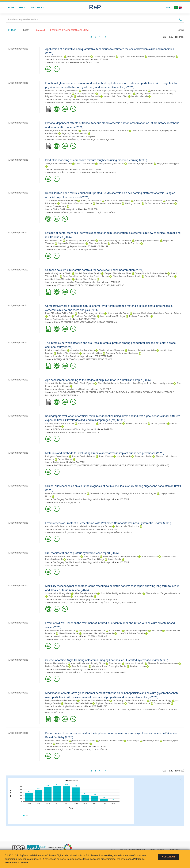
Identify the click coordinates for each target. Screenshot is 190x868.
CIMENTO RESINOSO (100, 533)
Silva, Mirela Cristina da (108, 383)
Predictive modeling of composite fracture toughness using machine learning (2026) (96, 160)
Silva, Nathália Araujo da (56, 383)
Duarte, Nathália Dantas (118, 313)
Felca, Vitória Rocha (91, 130)
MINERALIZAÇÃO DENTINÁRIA (101, 212)
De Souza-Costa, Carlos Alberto (159, 203)
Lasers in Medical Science (65, 636)
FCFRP (90, 99)
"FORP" (28, 31)
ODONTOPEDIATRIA (69, 395)
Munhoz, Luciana (159, 423)
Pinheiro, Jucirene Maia (136, 423)
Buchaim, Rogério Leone (60, 316)
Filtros (12, 30)
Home (11, 8)
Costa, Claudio (115, 559)
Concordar (168, 857)
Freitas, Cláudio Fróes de (57, 666)
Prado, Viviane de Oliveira (84, 741)
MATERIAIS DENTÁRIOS (91, 173)
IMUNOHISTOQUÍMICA (99, 603)
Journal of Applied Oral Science (67, 706)
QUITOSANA (60, 285)
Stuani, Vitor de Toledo (91, 200)
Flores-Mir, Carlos (151, 741)
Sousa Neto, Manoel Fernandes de (98, 633)
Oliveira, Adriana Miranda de (112, 350)
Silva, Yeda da (115, 663)
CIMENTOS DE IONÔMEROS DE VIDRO (146, 103)
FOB (96, 209)
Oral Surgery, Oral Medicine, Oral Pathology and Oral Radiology (81, 499)
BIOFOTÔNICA (101, 140)
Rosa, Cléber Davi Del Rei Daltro (60, 313)
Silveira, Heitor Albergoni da (58, 593)
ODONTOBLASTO (78, 212)
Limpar (181, 30)
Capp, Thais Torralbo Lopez (131, 56)
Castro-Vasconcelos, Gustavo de (60, 630)
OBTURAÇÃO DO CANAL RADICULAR (88, 640)
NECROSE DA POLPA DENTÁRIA (114, 392)
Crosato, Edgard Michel (104, 56)
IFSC (96, 99)
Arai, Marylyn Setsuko (85, 94)
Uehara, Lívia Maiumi (81, 526)
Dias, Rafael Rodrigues (111, 593)
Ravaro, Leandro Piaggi (161, 700)
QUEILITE (76, 503)
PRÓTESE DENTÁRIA (135, 465)
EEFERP (103, 356)
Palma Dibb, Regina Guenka (140, 164)
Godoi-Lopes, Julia (54, 241)
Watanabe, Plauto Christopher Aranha (120, 556)
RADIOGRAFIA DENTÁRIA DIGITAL (70, 433)
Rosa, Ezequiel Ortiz (54, 56)
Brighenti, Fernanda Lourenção (59, 96)
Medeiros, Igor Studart (102, 526)
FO (101, 59)
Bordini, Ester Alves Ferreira (118, 200)
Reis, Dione (157, 630)
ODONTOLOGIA (86, 140)
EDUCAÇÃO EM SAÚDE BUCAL (68, 750)
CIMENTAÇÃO (61, 533)
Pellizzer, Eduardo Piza (140, 316)
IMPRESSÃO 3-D (62, 212)
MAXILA (71, 603)
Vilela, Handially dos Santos (111, 164)
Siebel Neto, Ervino (143, 456)
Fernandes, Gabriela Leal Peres (95, 700)
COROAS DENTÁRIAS (107, 322)
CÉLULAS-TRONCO (77, 250)
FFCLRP (105, 246)
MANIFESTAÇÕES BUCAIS (66, 566)
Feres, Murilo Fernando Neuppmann (73, 744)
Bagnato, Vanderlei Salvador (75, 133)
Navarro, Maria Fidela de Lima (78, 703)
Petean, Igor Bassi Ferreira (147, 241)
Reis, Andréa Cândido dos (127, 526)
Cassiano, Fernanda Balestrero (148, 200)
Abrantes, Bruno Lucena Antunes (163, 663)
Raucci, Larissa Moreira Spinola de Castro (128, 91)
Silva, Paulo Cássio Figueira (81, 383)
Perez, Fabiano (106, 456)
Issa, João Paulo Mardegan (113, 316)
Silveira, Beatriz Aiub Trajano (95, 91)
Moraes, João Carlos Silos (115, 96)
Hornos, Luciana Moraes (111, 423)
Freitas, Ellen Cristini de (68, 353)
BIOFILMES (60, 103)
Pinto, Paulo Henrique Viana (160, 383)
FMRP (102, 389)
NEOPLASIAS (60, 603)
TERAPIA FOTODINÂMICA (66, 140)
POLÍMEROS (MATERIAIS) (157, 465)
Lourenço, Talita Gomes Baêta (142, 350)
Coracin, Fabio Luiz (87, 423)
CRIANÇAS (116, 603)
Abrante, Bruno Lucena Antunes (60, 423)
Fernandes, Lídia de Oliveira (109, 203)
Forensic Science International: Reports (71, 59)
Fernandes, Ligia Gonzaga (117, 493)
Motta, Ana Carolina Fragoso (143, 493)
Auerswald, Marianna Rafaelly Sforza (88, 663)
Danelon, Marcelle (140, 96)
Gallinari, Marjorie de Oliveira (58, 273)
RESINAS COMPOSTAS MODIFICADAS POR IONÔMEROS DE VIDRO (96, 103)
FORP (106, 59)
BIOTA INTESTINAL (88, 359)
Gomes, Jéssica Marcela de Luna (148, 313)
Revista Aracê (59, 462)
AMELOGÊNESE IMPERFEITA (68, 392)
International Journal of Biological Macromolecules (76, 282)
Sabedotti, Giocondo (135, 663)
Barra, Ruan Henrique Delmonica (78, 276)
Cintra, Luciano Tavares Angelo (127, 276)
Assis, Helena (115, 630)
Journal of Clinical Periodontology (68, 356)
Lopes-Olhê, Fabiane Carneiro (72, 243)
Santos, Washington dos (137, 630)
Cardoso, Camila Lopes (59, 596)
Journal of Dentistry (62, 99)
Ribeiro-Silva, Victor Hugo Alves (81, 241)
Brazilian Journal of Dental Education (70, 747)
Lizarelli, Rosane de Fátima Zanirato (62, 130)
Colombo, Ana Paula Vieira (83, 350)
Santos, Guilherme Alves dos (92, 630)
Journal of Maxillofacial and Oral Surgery (71, 599)
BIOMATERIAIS (110, 173)
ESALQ (92, 169)
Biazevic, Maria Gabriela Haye (161, 56)
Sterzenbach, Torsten (163, 94)
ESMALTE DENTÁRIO (64, 322)
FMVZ (87, 319)
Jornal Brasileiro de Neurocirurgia (68, 669)
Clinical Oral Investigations (65, 209)
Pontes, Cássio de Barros (84, 456)
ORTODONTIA (123, 709)
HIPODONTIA (136, 392)
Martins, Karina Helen (132, 593)
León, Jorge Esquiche (84, 596)
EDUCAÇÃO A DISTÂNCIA (95, 750)
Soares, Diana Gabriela (56, 206)
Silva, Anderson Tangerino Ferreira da (163, 593)
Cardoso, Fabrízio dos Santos (115, 130)
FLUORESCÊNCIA (62, 503)
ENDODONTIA (61, 250)
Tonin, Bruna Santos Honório (58, 164)
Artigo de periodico (18, 49)
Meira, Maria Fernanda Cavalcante (61, 700)
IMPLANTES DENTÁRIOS (113, 465)
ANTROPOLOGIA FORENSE (67, 63)
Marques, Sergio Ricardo (79, 56)
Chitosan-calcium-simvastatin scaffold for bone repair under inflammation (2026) (94, 270)
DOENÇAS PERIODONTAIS (66, 359)
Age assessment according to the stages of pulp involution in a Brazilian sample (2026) (98, 380)
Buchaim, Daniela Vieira (86, 316)
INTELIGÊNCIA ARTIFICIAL (67, 173)
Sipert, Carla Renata (98, 243)
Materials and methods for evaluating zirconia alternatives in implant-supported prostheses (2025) (105, 453)
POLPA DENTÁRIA (95, 250)
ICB (99, 246)
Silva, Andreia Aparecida (86, 593)
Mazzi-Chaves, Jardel (69, 633)
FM (105, 669)
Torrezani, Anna (97, 493)
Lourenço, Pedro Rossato (57, 741)
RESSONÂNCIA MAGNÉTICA (67, 673)
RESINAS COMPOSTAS (79, 533)
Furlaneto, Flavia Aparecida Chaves (122, 353)
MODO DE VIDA (105, 359)
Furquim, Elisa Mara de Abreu (118, 273)
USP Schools (37, 8)
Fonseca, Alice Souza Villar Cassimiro (63, 556)
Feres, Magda (133, 741)
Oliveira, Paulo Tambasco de (58, 94)
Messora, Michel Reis (92, 353)
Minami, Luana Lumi (55, 493)
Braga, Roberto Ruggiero (168, 164)
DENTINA (59, 640)
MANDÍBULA (86, 63)
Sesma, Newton (65, 459)
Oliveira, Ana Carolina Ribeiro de (147, 130)
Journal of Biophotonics (64, 137)
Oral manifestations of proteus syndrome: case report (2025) (82, 553)
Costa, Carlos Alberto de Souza (159, 276)
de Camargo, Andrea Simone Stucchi (116, 94)
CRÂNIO (96, 63)
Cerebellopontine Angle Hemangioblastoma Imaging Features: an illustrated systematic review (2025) (107, 660)
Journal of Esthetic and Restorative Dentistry (73, 529)
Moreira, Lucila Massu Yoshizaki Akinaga (86, 559)
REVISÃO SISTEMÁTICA (121, 533)
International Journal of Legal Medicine (71, 389)
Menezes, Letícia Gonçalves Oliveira (62, 91)
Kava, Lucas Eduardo (85, 164)
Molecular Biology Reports (65, 246)
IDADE (56, 395)
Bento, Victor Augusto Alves (91, 313)
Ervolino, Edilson (101, 276)
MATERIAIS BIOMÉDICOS (66, 465)
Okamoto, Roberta (173, 313)
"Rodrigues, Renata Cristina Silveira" (71, 31)
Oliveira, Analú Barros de (89, 96)
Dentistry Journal (61, 319)
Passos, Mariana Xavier (75, 493)
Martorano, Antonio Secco (163, 91)
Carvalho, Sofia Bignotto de (58, 526)
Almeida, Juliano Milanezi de (58, 279)
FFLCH (94, 636)
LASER (111, 140)
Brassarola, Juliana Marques (133, 383)
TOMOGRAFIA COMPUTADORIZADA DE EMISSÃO (104, 673)
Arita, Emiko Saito (150, 556)
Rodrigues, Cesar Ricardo (57, 456)
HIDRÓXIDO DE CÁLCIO (77, 285)
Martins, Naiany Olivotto (56, 663)
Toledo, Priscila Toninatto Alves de (76, 203)
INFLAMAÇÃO (118, 285)
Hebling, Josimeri (133, 203)
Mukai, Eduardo (124, 456)
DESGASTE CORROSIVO (85, 322)
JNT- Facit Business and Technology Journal (73, 429)
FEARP (85, 169)
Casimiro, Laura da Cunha (111, 741)
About (22, 8)
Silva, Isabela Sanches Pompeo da (61, 200)
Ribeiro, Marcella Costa (56, 350)
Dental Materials (60, 169)
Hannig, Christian (144, 94)
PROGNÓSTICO (128, 603)
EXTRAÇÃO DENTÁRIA (153, 392)
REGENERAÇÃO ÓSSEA (100, 285)
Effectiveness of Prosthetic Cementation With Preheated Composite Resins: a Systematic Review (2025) (108, 523)
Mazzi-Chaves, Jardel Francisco (125, 243)
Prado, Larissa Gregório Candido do (115, 241)
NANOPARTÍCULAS (173, 103)
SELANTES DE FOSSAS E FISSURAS (122, 640)
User (167, 8)
